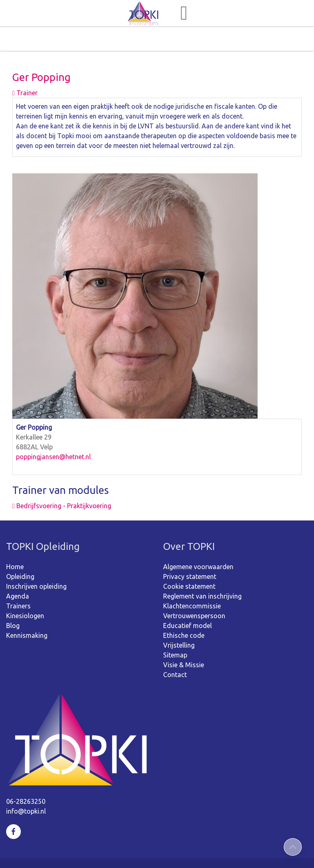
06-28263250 (26, 777)
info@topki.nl (26, 787)
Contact (175, 650)
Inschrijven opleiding (36, 562)
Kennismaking (27, 611)
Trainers (18, 581)
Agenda (18, 572)
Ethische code (184, 611)
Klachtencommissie (192, 581)
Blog (13, 601)
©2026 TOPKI (97, 851)
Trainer (25, 68)
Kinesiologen (25, 591)
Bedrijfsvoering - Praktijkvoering (62, 481)
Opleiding (20, 552)
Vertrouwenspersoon (194, 591)
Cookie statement (189, 562)
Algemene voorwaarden (198, 542)
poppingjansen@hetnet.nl (53, 432)
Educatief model (187, 601)
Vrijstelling (179, 621)
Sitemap (175, 630)
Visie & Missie (184, 640)
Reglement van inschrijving (202, 572)
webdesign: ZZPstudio (205, 851)
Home (15, 542)
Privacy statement (190, 552)
